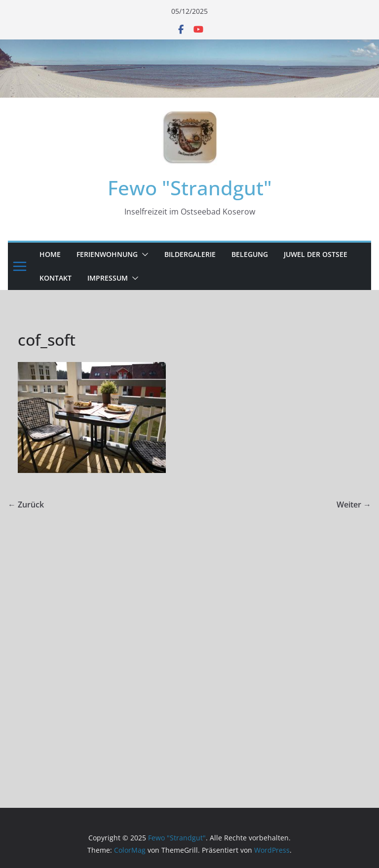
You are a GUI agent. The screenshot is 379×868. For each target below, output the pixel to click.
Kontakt (56, 278)
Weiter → (354, 505)
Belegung (250, 254)
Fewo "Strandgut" (190, 188)
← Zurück (26, 505)
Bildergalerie (190, 254)
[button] (143, 254)
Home (50, 254)
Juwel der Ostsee (316, 254)
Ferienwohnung (107, 254)
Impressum (108, 278)
